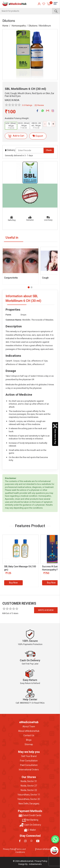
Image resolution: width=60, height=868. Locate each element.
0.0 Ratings (27, 105)
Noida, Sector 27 (29, 786)
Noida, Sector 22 (29, 790)
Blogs (29, 740)
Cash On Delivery (30, 825)
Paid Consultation (29, 765)
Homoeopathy (19, 26)
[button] (29, 287)
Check (49, 150)
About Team (29, 727)
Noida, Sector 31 (29, 781)
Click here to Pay (55, 434)
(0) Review (39, 105)
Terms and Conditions (20, 851)
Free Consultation (29, 761)
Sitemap (29, 745)
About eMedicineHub (29, 731)
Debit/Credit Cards (30, 816)
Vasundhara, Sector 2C (29, 799)
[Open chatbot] (54, 851)
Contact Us (29, 736)
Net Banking (30, 820)
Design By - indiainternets (30, 864)
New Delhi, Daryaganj (29, 804)
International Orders (29, 770)
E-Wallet (30, 830)
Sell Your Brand (29, 756)
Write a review (46, 610)
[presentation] (6, 562)
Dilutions (33, 26)
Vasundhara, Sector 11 (29, 795)
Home (5, 26)
